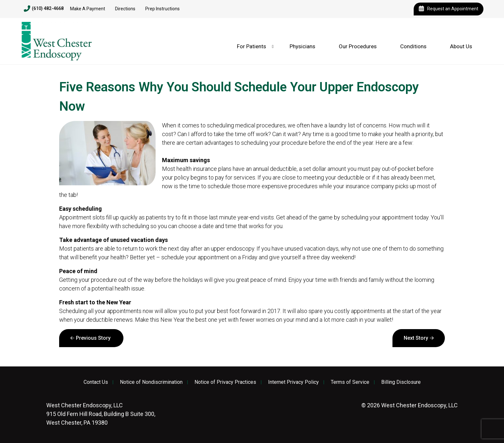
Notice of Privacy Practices (225, 382)
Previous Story (93, 338)
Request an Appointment (449, 9)
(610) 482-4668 (44, 9)
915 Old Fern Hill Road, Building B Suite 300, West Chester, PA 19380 (101, 414)
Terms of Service (350, 382)
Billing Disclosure (401, 382)
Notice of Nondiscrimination (151, 382)
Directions (125, 9)
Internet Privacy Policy (293, 382)
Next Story (416, 338)
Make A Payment (88, 9)
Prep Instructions (162, 9)
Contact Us (96, 382)
